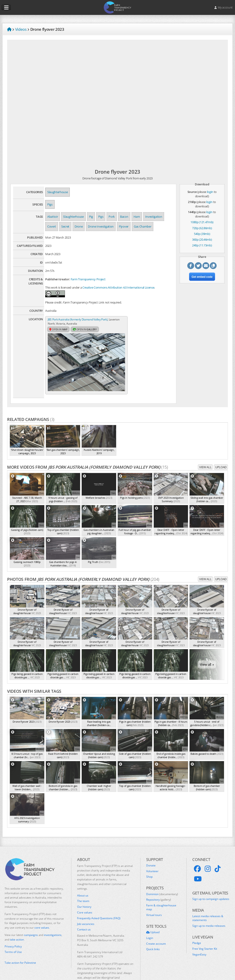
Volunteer (152, 858)
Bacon (124, 217)
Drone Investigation (101, 226)
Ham (137, 217)
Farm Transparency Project (88, 279)
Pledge (197, 930)
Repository (159, 886)
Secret (65, 226)
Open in (59, 330)
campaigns (31, 921)
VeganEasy (199, 941)
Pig (91, 217)
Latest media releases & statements (208, 905)
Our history (84, 893)
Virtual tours (154, 902)
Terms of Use (13, 939)
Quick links (153, 936)
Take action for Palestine (20, 949)
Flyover (124, 226)
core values (42, 914)
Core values (85, 899)
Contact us (84, 916)
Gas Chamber (143, 226)
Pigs (50, 204)
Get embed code (202, 277)
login (210, 192)
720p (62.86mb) (202, 228)
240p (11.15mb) (202, 245)
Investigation (154, 217)
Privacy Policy (13, 933)
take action (17, 926)
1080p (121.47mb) (202, 222)
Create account (156, 930)
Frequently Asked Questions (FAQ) (99, 905)
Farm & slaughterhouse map (161, 894)
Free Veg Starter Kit (205, 935)
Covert (52, 226)
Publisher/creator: (58, 279)
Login (150, 924)
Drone (79, 226)
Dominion (162, 881)
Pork (112, 217)
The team (83, 888)
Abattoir (53, 217)
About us (83, 882)
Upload (221, 454)
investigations (53, 921)
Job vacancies (86, 910)
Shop (149, 863)
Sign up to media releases (209, 912)
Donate (151, 852)
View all (205, 454)
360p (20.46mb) (202, 239)
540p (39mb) (202, 234)
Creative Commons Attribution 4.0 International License (118, 287)
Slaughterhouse (57, 192)
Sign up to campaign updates (211, 885)
